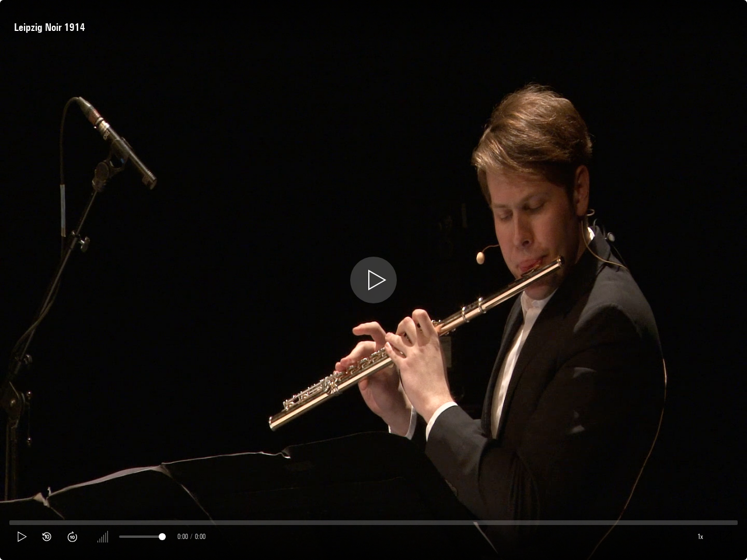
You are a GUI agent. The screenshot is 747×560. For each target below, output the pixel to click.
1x (700, 536)
